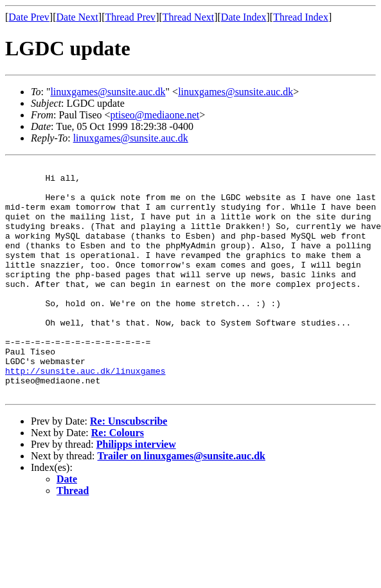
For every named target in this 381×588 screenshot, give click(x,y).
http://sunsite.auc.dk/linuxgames (85, 413)
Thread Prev (130, 17)
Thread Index (301, 17)
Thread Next (188, 17)
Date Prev (29, 17)
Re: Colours (118, 479)
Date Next (77, 17)
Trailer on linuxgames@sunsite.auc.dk (182, 502)
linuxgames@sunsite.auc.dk (108, 92)
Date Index (244, 17)
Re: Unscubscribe (128, 467)
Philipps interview (136, 491)
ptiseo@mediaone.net (155, 115)
